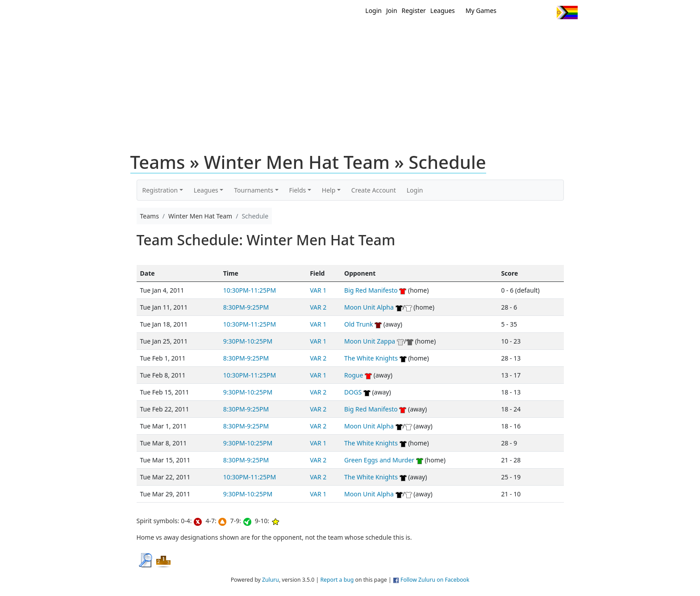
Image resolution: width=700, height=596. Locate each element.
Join (392, 10)
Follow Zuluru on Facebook (435, 580)
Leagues (443, 10)
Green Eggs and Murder (379, 460)
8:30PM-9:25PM (246, 307)
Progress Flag (567, 13)
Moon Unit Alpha (369, 307)
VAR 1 (318, 290)
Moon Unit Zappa (370, 341)
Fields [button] (298, 190)
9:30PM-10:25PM (248, 341)
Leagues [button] (206, 190)
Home (292, 35)
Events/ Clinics (426, 35)
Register (414, 10)
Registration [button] (160, 190)
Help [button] (329, 190)
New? (328, 35)
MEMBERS (369, 35)
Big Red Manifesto (371, 290)
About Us (553, 35)
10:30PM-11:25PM (250, 290)
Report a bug (337, 580)
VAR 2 (318, 307)
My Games (481, 10)
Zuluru (271, 580)
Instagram (546, 13)
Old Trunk (358, 324)
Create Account (374, 190)
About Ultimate (494, 35)
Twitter (513, 13)
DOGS (353, 392)
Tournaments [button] (254, 190)
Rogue (354, 375)
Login (373, 10)
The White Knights (371, 358)
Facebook (530, 13)
